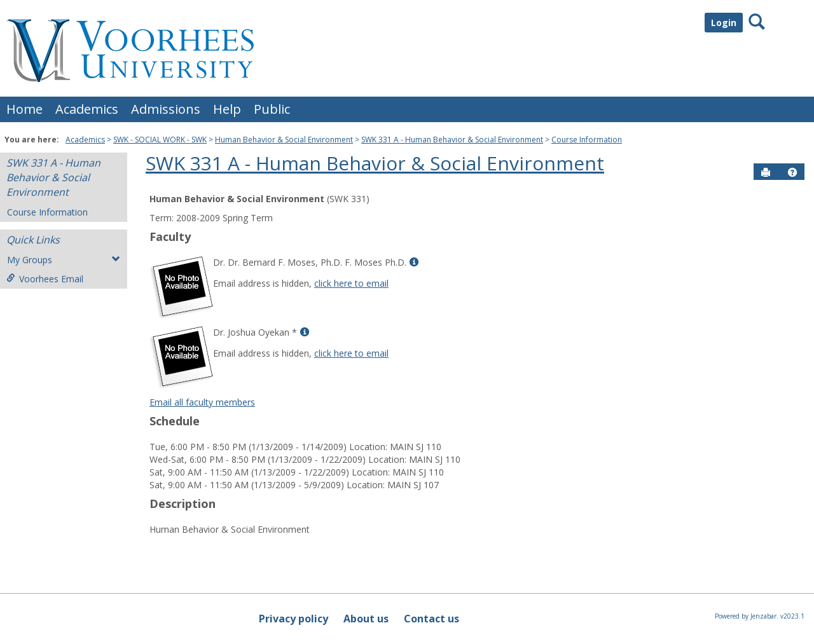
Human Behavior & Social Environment (284, 140)
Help (227, 109)
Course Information (587, 140)
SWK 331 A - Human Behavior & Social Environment (452, 140)
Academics (87, 109)
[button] (792, 172)
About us (366, 619)
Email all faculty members (202, 402)
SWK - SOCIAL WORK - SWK (160, 140)
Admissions (166, 109)
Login (724, 23)
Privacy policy (293, 619)
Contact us (431, 619)
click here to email (351, 283)
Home (24, 109)
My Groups (64, 260)
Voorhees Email (45, 279)
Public (272, 109)
